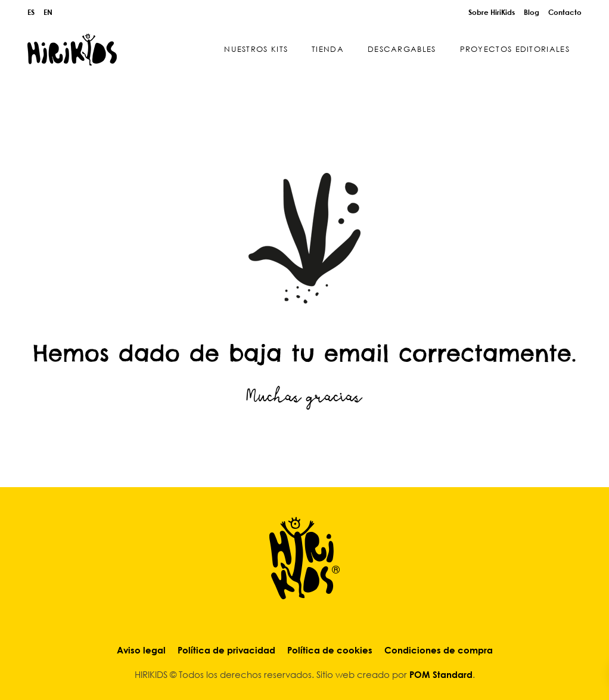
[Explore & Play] (72, 49)
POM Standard (441, 674)
